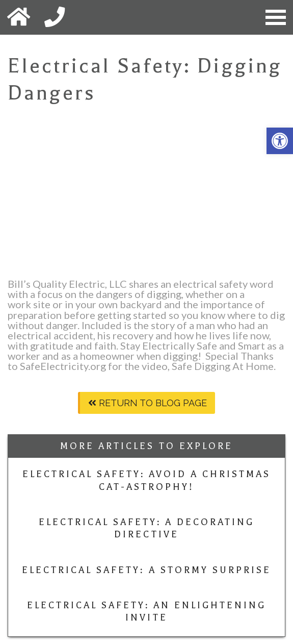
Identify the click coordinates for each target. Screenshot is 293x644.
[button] (280, 141)
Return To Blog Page (148, 403)
